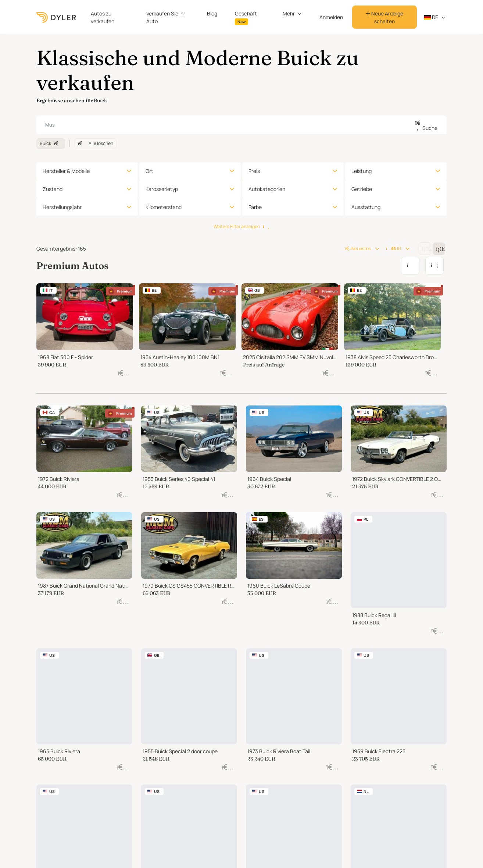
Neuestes (358, 249)
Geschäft (246, 17)
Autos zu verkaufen (103, 17)
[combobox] (241, 125)
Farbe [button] (255, 207)
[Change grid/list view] (425, 249)
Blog (212, 13)
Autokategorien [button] (267, 189)
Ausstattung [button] (366, 207)
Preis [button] (254, 171)
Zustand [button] (53, 189)
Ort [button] (149, 171)
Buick (51, 143)
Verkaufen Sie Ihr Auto (166, 17)
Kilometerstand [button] (164, 207)
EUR (393, 249)
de (431, 17)
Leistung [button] (362, 171)
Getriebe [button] (362, 189)
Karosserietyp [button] (162, 189)
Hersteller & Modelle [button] (66, 171)
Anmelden (331, 17)
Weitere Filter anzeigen (241, 226)
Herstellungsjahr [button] (62, 207)
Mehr (289, 13)
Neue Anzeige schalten (384, 17)
